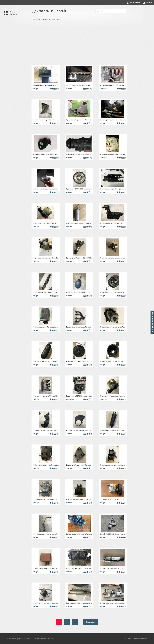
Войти (149, 3)
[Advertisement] (77, 43)
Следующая (91, 622)
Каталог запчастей (14, 13)
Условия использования (44, 639)
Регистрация (136, 3)
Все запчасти (37, 19)
